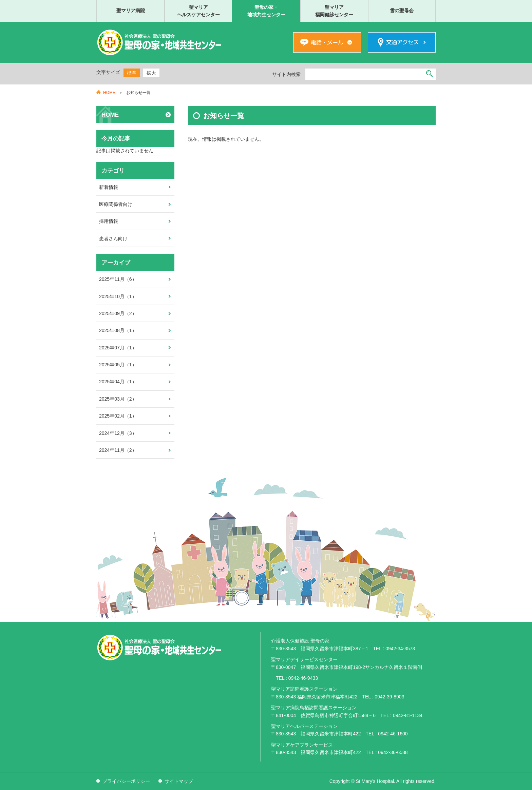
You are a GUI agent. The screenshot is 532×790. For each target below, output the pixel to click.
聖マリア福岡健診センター (334, 11)
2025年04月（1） (118, 382)
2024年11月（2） (118, 450)
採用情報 (109, 221)
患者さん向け (113, 238)
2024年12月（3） (118, 433)
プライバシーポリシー (126, 781)
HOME (109, 93)
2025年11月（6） (118, 279)
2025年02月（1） (118, 416)
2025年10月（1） (118, 296)
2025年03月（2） (118, 399)
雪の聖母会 (402, 11)
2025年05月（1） (118, 365)
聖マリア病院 (131, 11)
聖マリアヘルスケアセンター (198, 11)
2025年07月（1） (118, 348)
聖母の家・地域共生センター (266, 11)
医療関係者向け (116, 204)
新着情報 (109, 187)
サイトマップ (179, 781)
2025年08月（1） (118, 330)
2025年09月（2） (118, 313)
